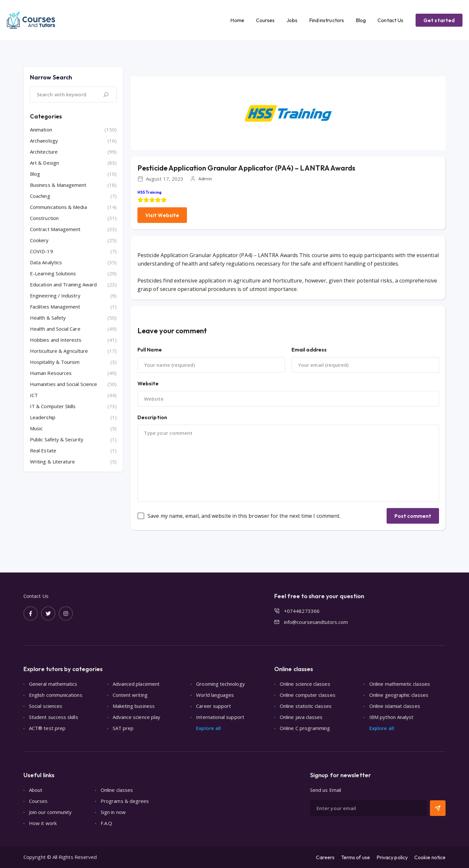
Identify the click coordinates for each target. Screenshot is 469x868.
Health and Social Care (55, 329)
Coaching (40, 196)
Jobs (292, 20)
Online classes (117, 790)
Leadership (43, 417)
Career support (213, 706)
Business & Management (58, 185)
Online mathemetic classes (400, 684)
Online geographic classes (399, 695)
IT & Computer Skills (53, 406)
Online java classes (301, 717)
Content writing (130, 695)
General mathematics (53, 684)
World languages (215, 695)
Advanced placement (136, 684)
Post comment (413, 516)
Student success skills (54, 717)
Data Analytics (46, 262)
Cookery (39, 240)
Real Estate (43, 450)
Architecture (44, 152)
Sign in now (113, 812)
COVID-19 (42, 251)
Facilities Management (55, 307)
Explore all (208, 728)
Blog (361, 20)
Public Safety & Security (57, 439)
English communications (56, 695)
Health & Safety (48, 318)
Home (237, 20)
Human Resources (51, 373)
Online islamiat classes (395, 706)
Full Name (150, 350)
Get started (439, 20)
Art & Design (44, 163)
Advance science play (137, 717)
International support (220, 717)
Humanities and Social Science (64, 384)
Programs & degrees (125, 801)
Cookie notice (430, 857)
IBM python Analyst (391, 717)
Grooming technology (220, 684)
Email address (309, 350)
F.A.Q (106, 823)
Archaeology (44, 141)
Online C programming (305, 728)
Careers (325, 857)
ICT (34, 395)
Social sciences (46, 706)
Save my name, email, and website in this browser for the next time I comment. (244, 516)
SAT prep (123, 728)
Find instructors (327, 20)
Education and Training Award (63, 284)
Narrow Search (51, 77)
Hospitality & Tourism (55, 362)
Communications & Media (58, 207)
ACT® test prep (47, 728)
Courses (265, 20)
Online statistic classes (306, 706)
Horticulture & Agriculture (59, 351)
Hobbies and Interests (56, 340)
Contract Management (55, 229)
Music (36, 428)
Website (148, 383)
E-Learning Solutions (53, 273)
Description (152, 417)
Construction (44, 218)
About (36, 790)
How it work (43, 823)
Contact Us (390, 20)
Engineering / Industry (55, 296)
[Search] (106, 95)
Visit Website (162, 215)
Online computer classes (308, 695)
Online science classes (305, 684)
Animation (41, 130)
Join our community (50, 812)
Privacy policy (392, 857)
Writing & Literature (53, 462)
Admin (205, 179)
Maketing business (134, 706)
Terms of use (355, 857)
